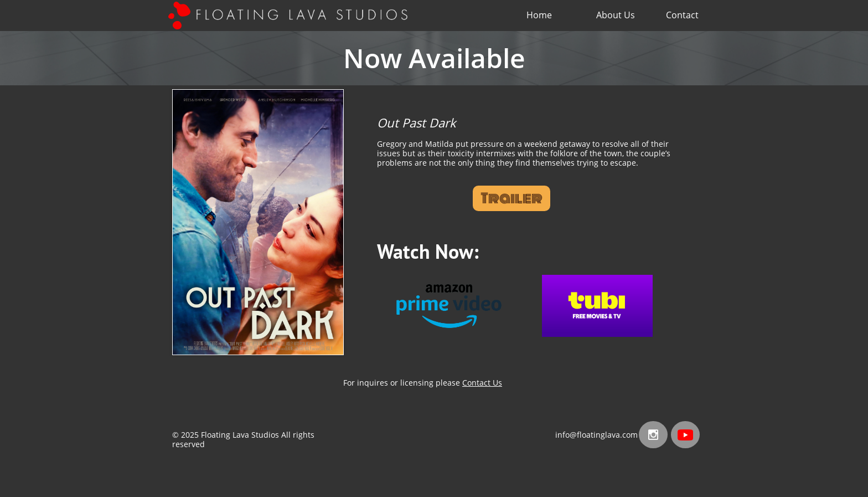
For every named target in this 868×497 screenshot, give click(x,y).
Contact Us (482, 383)
